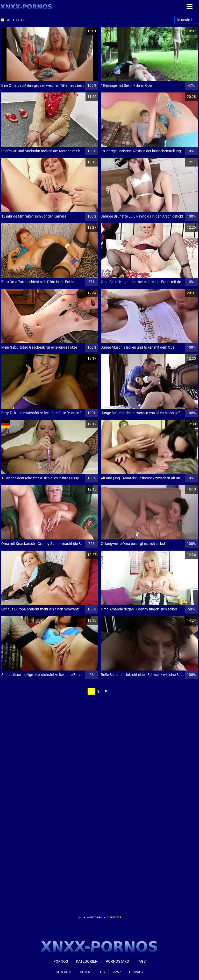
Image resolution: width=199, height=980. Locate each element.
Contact (64, 972)
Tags (141, 961)
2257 (117, 972)
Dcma (85, 972)
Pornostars (117, 961)
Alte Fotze (114, 917)
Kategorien (94, 917)
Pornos (61, 961)
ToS (101, 972)
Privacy (136, 972)
